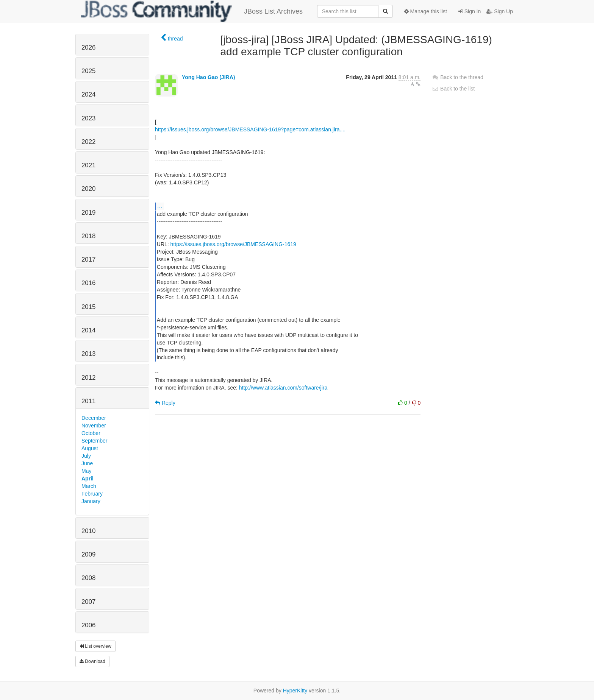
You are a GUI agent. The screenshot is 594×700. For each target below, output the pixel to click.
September (94, 441)
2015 (88, 307)
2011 (88, 401)
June (87, 463)
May (86, 471)
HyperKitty (295, 691)
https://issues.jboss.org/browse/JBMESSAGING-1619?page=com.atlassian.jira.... (250, 129)
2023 (88, 118)
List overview (95, 646)
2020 (88, 189)
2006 (88, 625)
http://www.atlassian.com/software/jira (283, 388)
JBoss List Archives (192, 11)
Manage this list (426, 11)
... (160, 206)
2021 (88, 165)
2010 (88, 531)
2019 (88, 213)
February (92, 494)
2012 (88, 378)
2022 (88, 142)
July (86, 456)
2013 (88, 354)
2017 (88, 260)
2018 (88, 236)
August (90, 448)
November (94, 426)
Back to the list (453, 89)
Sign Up (500, 11)
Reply (165, 403)
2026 (88, 48)
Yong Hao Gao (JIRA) (209, 77)
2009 (88, 554)
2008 (88, 578)
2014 (88, 330)
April (88, 479)
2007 (88, 602)
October (91, 433)
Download (92, 661)
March (89, 486)
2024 (88, 94)
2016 (88, 283)
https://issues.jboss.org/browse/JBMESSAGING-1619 (233, 244)
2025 (88, 71)
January (91, 501)
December (94, 418)
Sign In (470, 11)
